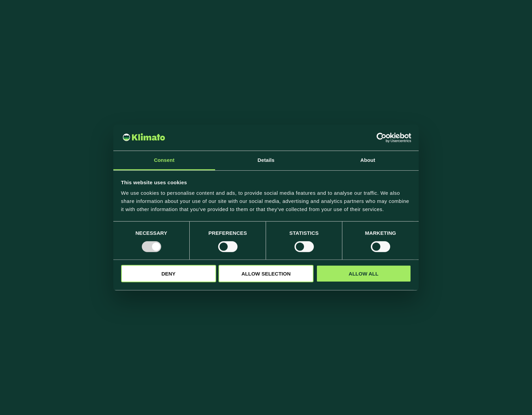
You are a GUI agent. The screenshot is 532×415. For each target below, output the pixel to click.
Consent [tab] (164, 160)
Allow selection (266, 274)
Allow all (364, 274)
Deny (169, 274)
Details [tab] (266, 160)
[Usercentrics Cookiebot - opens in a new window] (382, 138)
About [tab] (368, 160)
